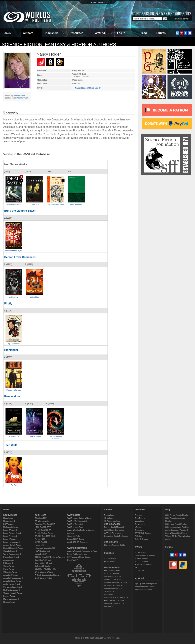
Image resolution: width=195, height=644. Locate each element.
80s (50, 569)
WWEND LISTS (74, 515)
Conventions (140, 524)
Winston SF (109, 606)
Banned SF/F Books (75, 539)
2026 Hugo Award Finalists (176, 524)
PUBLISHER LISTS (112, 567)
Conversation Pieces (113, 576)
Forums (161, 33)
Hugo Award (8, 518)
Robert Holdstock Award (13, 548)
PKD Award (8, 563)
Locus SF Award (10, 530)
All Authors (109, 518)
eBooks (138, 527)
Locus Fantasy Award (12, 533)
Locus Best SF (41, 554)
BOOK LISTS (40, 515)
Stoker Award (9, 569)
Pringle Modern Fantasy (45, 533)
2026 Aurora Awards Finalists (177, 515)
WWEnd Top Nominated (77, 521)
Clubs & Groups (141, 539)
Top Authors (109, 515)
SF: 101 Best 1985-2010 (45, 536)
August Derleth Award (12, 545)
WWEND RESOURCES (77, 548)
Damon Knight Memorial (114, 527)
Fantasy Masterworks (113, 588)
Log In (121, 33)
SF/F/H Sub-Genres (143, 533)
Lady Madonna (76, 204)
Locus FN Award (10, 536)
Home (78, 638)
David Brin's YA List (43, 560)
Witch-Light (35, 297)
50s (36, 569)
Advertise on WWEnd (143, 564)
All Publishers (110, 561)
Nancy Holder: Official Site (88, 88)
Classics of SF (41, 518)
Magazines (139, 521)
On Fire (14, 485)
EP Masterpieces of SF (113, 585)
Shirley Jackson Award (12, 587)
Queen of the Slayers (14, 251)
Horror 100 (39, 545)
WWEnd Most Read (75, 527)
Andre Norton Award (12, 584)
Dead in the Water (14, 204)
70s (45, 569)
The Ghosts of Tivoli (55, 204)
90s (54, 569)
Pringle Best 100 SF (43, 530)
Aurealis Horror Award (12, 581)
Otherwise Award (10, 572)
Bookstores (139, 530)
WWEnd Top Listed (75, 524)
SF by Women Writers (44, 572)
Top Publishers (110, 558)
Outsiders (35, 204)
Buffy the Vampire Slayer (20, 211)
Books (7, 33)
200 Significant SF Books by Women (50, 557)
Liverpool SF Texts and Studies (117, 597)
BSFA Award (8, 524)
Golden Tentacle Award (13, 593)
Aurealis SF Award (11, 575)
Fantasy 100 (40, 539)
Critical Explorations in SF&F (116, 582)
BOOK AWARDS (10, 515)
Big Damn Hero (14, 344)
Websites (138, 536)
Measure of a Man (14, 390)
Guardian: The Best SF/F (45, 524)
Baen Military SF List (43, 563)
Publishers (52, 33)
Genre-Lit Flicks (74, 536)
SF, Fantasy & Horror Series (79, 557)
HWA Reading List (42, 551)
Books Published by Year (77, 554)
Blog (144, 33)
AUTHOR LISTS (111, 542)
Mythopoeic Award (11, 527)
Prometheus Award (11, 557)
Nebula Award (9, 521)
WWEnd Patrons (141, 558)
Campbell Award (10, 551)
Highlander (11, 350)
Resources (76, 33)
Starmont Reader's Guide (114, 545)
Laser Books (109, 594)
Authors (28, 33)
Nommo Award (9, 602)
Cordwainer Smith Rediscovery (117, 536)
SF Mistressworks (42, 521)
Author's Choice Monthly (114, 600)
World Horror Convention (114, 530)
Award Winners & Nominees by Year (82, 551)
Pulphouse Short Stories (114, 603)
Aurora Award (9, 560)
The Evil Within (35, 436)
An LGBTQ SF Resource (77, 542)
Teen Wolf (10, 445)
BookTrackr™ (73, 560)
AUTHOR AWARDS (112, 524)
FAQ (136, 567)
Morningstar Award (11, 599)
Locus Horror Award (11, 542)
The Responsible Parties (145, 555)
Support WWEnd (141, 561)
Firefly (8, 304)
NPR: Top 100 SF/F (43, 527)
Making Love (14, 297)
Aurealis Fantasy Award (13, 578)
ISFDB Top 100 (41, 542)
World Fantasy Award (12, 554)
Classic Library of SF (113, 579)
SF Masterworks (111, 591)
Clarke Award (9, 566)
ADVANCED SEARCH (182, 19)
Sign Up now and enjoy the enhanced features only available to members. (146, 587)
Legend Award (9, 596)
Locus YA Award (10, 539)
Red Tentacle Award (11, 590)
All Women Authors (112, 521)
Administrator (19, 95)
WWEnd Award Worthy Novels (80, 518)
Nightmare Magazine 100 (45, 548)
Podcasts (138, 515)
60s (41, 569)
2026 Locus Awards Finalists (177, 527)
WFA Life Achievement (113, 533)
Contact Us (139, 570)
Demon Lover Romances (20, 257)
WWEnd (100, 33)
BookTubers (140, 518)
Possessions (12, 396)
